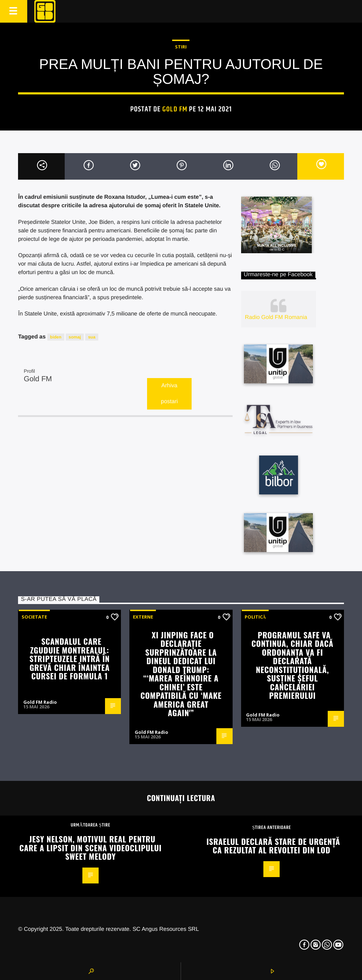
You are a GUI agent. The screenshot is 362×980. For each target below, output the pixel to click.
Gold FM (175, 109)
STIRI (181, 47)
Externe (143, 617)
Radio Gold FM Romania (276, 317)
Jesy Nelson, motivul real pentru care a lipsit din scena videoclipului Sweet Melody (91, 847)
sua (92, 337)
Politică (255, 617)
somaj (75, 337)
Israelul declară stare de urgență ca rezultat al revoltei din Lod (273, 846)
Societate (34, 617)
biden (56, 337)
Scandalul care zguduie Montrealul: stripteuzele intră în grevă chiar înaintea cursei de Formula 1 (69, 658)
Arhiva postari (169, 394)
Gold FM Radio (40, 702)
